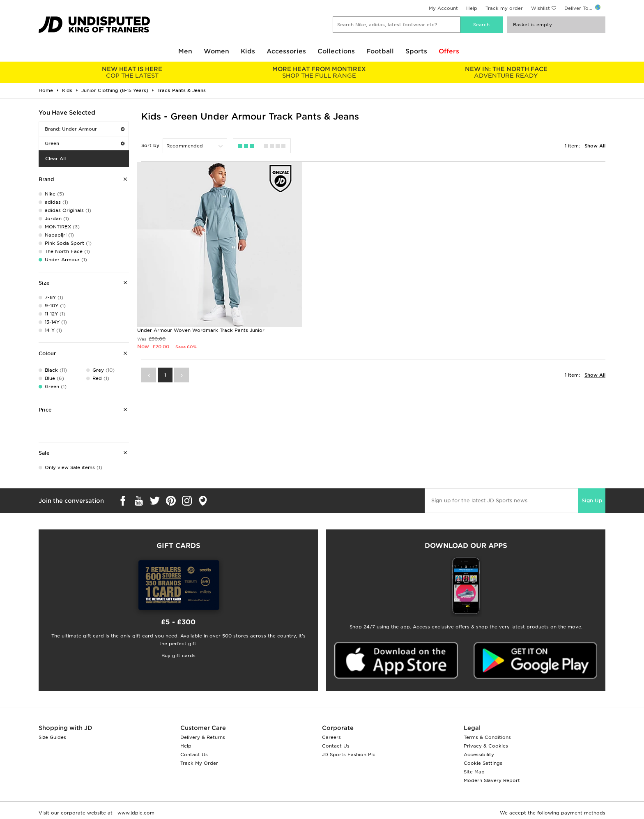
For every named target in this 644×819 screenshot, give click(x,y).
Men (185, 51)
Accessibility (479, 755)
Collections (336, 51)
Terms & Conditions (487, 737)
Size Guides (52, 737)
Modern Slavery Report (492, 780)
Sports (416, 51)
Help (472, 8)
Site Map (474, 772)
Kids (248, 51)
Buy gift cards (178, 656)
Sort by (150, 145)
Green (85, 143)
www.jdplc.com (135, 813)
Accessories (286, 51)
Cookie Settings (483, 763)
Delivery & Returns (203, 737)
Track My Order (199, 763)
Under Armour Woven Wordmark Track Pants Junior (201, 320)
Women (216, 51)
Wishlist (540, 8)
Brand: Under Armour (85, 129)
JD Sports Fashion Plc (349, 755)
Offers (449, 51)
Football (380, 51)
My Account (443, 8)
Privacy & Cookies (486, 746)
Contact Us (194, 755)
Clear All (55, 159)
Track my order (504, 8)
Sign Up (592, 500)
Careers (331, 737)
